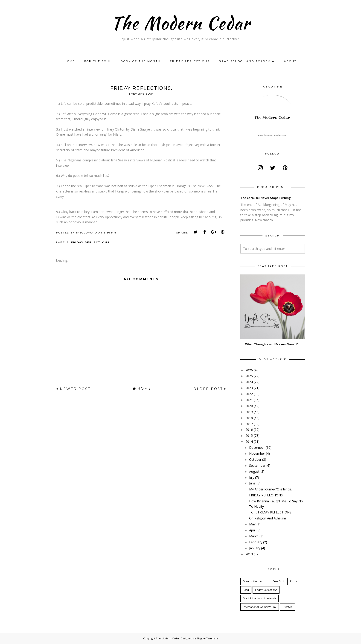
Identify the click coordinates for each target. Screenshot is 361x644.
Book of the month (141, 61)
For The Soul (98, 61)
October (255, 459)
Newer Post (75, 389)
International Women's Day (260, 607)
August (254, 471)
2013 (249, 554)
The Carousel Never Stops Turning (266, 198)
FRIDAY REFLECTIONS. (266, 495)
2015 (249, 436)
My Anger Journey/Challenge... (271, 489)
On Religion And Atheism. (268, 518)
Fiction (294, 581)
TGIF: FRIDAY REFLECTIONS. (271, 512)
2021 (249, 400)
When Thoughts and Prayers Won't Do (273, 344)
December (257, 447)
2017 (249, 424)
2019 (249, 412)
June (252, 483)
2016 (249, 430)
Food (246, 590)
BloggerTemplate (207, 638)
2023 (249, 388)
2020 (249, 406)
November (257, 453)
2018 (249, 418)
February (256, 542)
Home (70, 61)
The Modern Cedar (181, 22)
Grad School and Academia (247, 61)
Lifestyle (287, 607)
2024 (249, 382)
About (290, 61)
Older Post (208, 389)
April (252, 530)
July (252, 477)
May (252, 524)
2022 (249, 394)
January (255, 548)
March (254, 536)
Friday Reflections (190, 61)
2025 (249, 376)
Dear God (278, 581)
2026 (249, 370)
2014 (249, 441)
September (257, 465)
